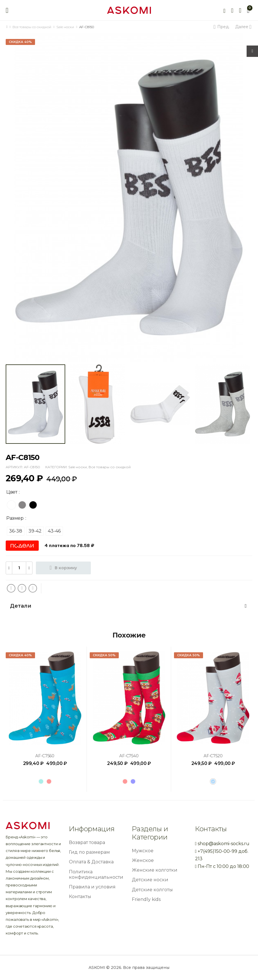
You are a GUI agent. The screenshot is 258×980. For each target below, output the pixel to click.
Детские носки (150, 880)
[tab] (129, 606)
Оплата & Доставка (91, 862)
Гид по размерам (89, 852)
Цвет (12, 492)
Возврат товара (87, 842)
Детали (128, 606)
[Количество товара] (19, 568)
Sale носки (65, 27)
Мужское (143, 851)
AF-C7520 (213, 756)
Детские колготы (152, 890)
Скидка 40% (20, 42)
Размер (15, 518)
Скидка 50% (104, 655)
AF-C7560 (45, 756)
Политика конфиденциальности (96, 874)
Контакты (80, 897)
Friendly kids (146, 899)
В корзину (66, 568)
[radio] (11, 505)
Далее (243, 27)
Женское (143, 860)
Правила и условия (92, 887)
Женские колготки (155, 870)
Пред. (222, 27)
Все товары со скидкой (32, 27)
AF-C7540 (129, 756)
